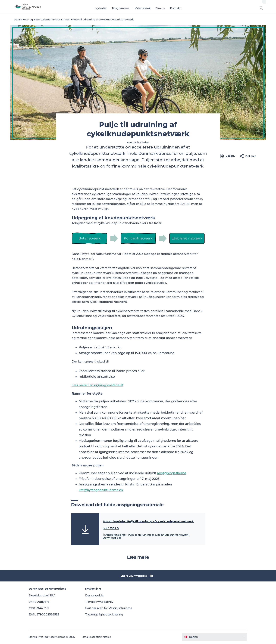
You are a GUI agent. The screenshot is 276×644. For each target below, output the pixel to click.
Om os (160, 8)
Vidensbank (143, 8)
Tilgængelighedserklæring (104, 614)
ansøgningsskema (172, 473)
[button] (228, 156)
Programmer (121, 8)
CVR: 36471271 (39, 608)
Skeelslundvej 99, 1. (43, 595)
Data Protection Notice (96, 637)
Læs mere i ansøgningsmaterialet (98, 385)
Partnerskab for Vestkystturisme (109, 608)
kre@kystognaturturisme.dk (101, 490)
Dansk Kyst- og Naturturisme (32, 20)
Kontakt (175, 8)
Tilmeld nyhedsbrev (99, 602)
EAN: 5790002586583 (44, 614)
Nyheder (101, 8)
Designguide (94, 595)
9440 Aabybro (39, 602)
